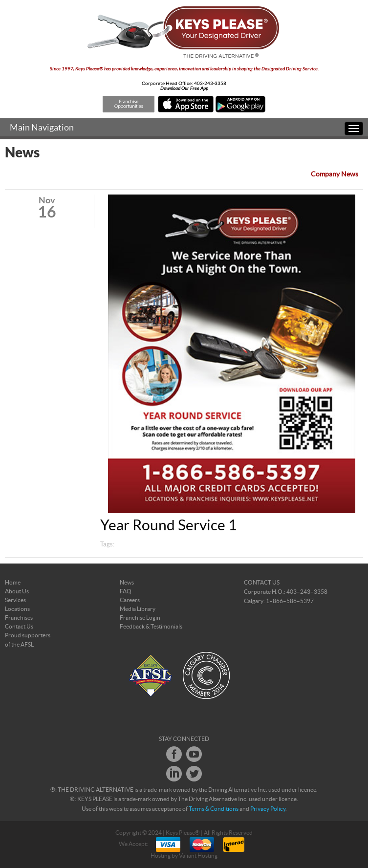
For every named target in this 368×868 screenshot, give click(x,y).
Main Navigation (42, 128)
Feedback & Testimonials (151, 627)
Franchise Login (140, 618)
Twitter (194, 774)
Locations (17, 609)
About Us (17, 591)
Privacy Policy (268, 809)
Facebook (174, 754)
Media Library (138, 609)
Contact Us (19, 627)
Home (13, 583)
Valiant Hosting (198, 856)
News (127, 583)
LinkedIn (174, 774)
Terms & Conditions (214, 809)
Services (15, 600)
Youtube (194, 754)
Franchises (19, 618)
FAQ (126, 591)
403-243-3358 (210, 84)
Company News (335, 174)
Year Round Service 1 (168, 526)
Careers (130, 600)
